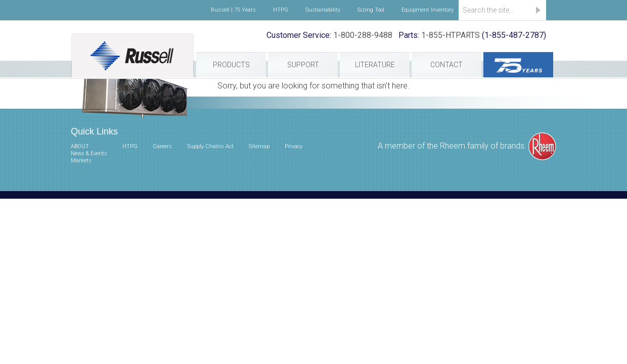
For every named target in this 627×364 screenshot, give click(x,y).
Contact (446, 65)
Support (303, 65)
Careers (162, 146)
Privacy (294, 146)
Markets (81, 161)
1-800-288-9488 (363, 35)
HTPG (281, 10)
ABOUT (80, 146)
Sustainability (323, 10)
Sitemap (259, 146)
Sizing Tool (371, 10)
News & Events (89, 153)
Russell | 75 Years (233, 10)
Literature (375, 65)
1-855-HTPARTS (451, 35)
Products (231, 65)
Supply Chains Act (210, 146)
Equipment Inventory (428, 10)
